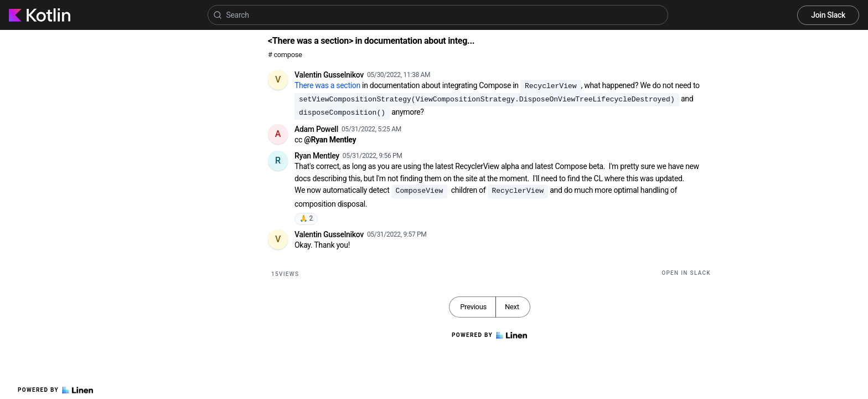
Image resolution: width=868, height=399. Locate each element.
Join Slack (828, 15)
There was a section (327, 85)
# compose (285, 55)
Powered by (55, 390)
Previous (473, 307)
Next (512, 307)
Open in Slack (686, 273)
